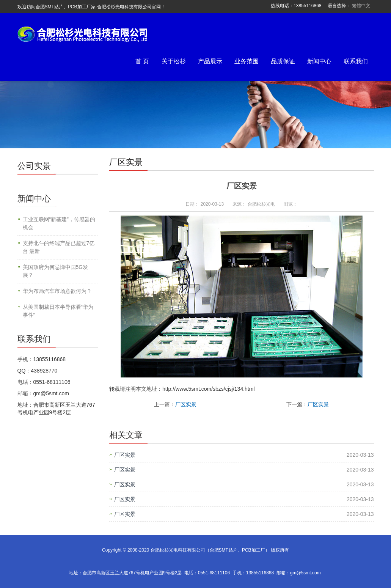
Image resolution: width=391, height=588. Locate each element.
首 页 (142, 61)
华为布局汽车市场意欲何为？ (57, 291)
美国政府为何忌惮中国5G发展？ (56, 271)
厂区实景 (186, 404)
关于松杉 (174, 61)
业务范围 (247, 61)
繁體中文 (361, 6)
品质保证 (283, 61)
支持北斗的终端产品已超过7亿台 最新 (59, 247)
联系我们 (356, 61)
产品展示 (210, 61)
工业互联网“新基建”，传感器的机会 (59, 223)
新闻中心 (319, 61)
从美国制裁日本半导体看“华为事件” (58, 311)
